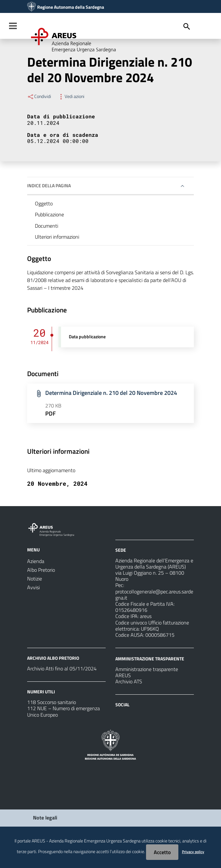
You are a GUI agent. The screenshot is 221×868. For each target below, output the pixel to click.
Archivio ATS (129, 681)
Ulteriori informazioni (57, 237)
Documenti (47, 226)
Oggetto (44, 203)
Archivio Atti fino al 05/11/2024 (62, 668)
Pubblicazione (49, 214)
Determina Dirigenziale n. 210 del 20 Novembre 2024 (111, 393)
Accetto (162, 852)
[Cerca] (187, 27)
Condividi (39, 96)
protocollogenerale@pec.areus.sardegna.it (154, 595)
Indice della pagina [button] (49, 185)
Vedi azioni (71, 96)
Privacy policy (193, 852)
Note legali (45, 818)
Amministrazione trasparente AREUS (147, 672)
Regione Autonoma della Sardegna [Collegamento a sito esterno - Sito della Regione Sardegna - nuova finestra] (71, 7)
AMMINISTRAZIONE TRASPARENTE (150, 659)
